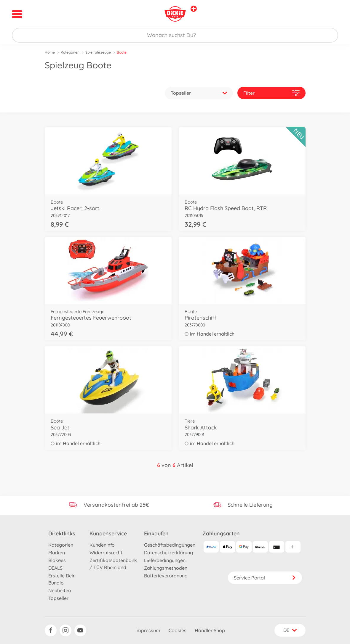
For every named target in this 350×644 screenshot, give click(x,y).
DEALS (55, 568)
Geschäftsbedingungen (170, 545)
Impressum (148, 630)
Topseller (58, 598)
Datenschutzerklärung (168, 553)
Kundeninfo (102, 545)
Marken (57, 553)
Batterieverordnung (166, 576)
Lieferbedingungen (165, 560)
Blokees (57, 560)
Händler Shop (210, 630)
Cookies (178, 630)
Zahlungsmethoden (166, 568)
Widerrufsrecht (106, 553)
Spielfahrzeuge (98, 52)
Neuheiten (60, 590)
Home (50, 52)
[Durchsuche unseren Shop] (175, 35)
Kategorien (70, 52)
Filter (271, 93)
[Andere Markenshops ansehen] (194, 9)
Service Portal (265, 578)
